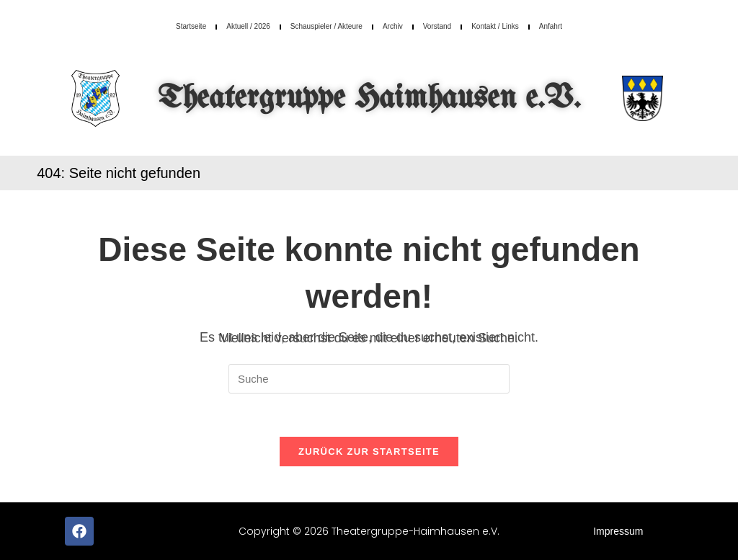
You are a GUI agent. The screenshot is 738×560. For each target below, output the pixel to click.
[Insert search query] (369, 379)
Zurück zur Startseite (369, 452)
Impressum (618, 531)
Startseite (191, 26)
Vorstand (437, 26)
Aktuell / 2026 (248, 26)
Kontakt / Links (495, 26)
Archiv (393, 26)
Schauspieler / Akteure (326, 26)
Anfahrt (551, 26)
